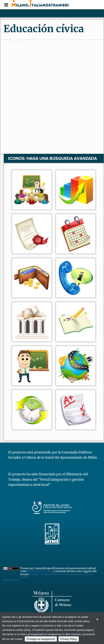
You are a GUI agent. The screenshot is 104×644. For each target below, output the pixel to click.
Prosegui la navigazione (41, 639)
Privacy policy (11, 580)
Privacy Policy (69, 639)
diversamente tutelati (40, 571)
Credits (25, 577)
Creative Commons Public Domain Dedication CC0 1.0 (61, 574)
